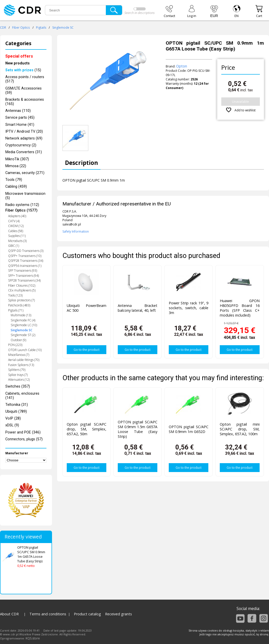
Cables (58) (16, 231)
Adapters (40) (17, 216)
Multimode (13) (21, 315)
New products (18, 63)
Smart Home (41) (20, 125)
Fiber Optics (21, 28)
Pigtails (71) (16, 310)
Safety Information (76, 231)
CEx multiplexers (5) (22, 290)
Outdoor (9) (18, 340)
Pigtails (41, 28)
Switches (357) (18, 386)
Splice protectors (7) (21, 300)
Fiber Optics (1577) (21, 210)
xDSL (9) (12, 425)
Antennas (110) (18, 111)
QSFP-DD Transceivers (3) (26, 251)
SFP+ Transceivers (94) (23, 276)
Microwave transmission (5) (25, 196)
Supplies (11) (17, 236)
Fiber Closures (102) (22, 285)
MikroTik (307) (17, 159)
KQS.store (33, 638)
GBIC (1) (14, 246)
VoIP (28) (13, 418)
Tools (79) (14, 180)
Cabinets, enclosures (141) (22, 396)
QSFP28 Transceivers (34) (26, 261)
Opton (182, 66)
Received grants (119, 614)
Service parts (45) (20, 118)
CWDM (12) (16, 226)
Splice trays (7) (18, 375)
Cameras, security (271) (25, 173)
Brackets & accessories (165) (25, 102)
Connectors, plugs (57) (24, 439)
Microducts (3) (17, 241)
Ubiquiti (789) (16, 412)
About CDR (9, 614)
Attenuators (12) (19, 380)
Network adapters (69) (24, 138)
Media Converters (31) (24, 152)
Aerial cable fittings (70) (24, 360)
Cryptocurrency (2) (21, 145)
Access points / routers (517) (25, 79)
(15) (23, 70)
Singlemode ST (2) (23, 335)
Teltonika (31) (17, 405)
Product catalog (87, 614)
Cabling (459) (16, 187)
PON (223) (15, 345)
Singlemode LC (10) (24, 325)
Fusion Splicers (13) (21, 365)
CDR (3, 28)
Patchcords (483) (19, 305)
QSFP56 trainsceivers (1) (25, 266)
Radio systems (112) (22, 205)
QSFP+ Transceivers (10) (25, 256)
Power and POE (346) (23, 432)
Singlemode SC (63, 28)
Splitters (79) (17, 370)
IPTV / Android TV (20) (24, 132)
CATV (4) (14, 221)
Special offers (19, 56)
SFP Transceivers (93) (23, 271)
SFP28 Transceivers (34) (24, 280)
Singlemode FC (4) (23, 320)
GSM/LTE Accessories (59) (23, 91)
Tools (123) (15, 295)
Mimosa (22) (16, 166)
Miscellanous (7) (19, 355)
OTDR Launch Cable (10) (25, 350)
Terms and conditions (48, 614)
